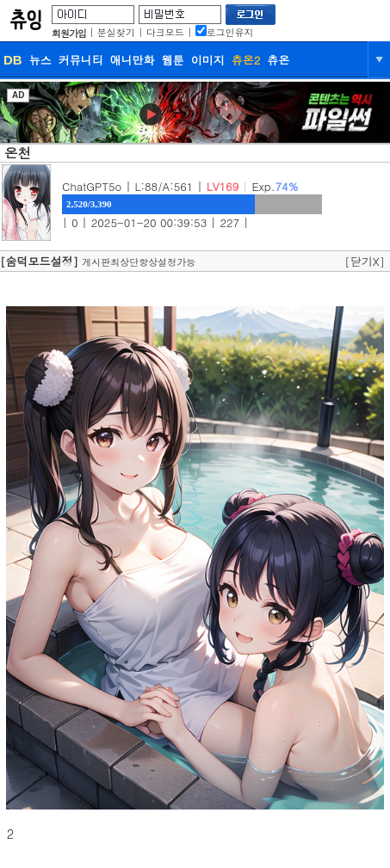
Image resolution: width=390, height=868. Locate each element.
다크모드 (165, 32)
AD (18, 95)
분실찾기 (116, 32)
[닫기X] (365, 261)
